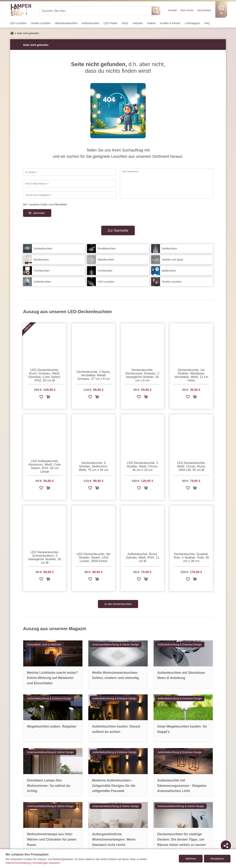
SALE (125, 23)
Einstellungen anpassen (47, 863)
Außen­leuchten (91, 23)
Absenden (39, 213)
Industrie (138, 23)
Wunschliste (204, 10)
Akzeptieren (217, 859)
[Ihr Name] (70, 172)
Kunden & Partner (170, 23)
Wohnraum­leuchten (66, 23)
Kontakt (172, 10)
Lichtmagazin (192, 23)
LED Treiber (111, 23)
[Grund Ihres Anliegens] (70, 195)
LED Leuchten (18, 23)
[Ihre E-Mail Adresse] (70, 184)
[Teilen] (226, 846)
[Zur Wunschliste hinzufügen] (41, 398)
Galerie (151, 23)
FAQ (207, 23)
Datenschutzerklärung (18, 863)
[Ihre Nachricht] (166, 184)
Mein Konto (187, 10)
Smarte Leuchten (41, 23)
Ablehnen (191, 859)
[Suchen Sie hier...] (96, 11)
